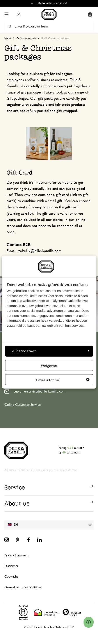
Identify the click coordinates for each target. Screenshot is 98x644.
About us (17, 503)
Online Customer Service (23, 405)
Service (15, 487)
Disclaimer (11, 566)
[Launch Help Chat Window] (89, 622)
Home (8, 38)
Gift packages (17, 99)
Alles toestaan (51, 351)
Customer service (26, 38)
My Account (18, 14)
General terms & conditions (23, 587)
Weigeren (49, 366)
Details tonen (63, 380)
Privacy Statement (16, 555)
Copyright (11, 577)
